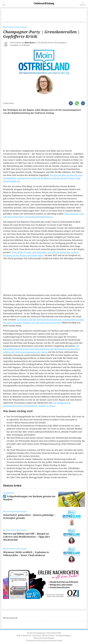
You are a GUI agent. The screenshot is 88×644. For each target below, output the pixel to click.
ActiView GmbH (56, 641)
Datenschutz (26, 636)
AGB (18, 636)
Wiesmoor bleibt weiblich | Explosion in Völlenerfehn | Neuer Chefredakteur (26, 554)
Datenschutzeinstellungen (44, 638)
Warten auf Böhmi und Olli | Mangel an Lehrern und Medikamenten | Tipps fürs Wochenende (26, 537)
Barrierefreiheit (48, 636)
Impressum (37, 636)
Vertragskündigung (63, 636)
